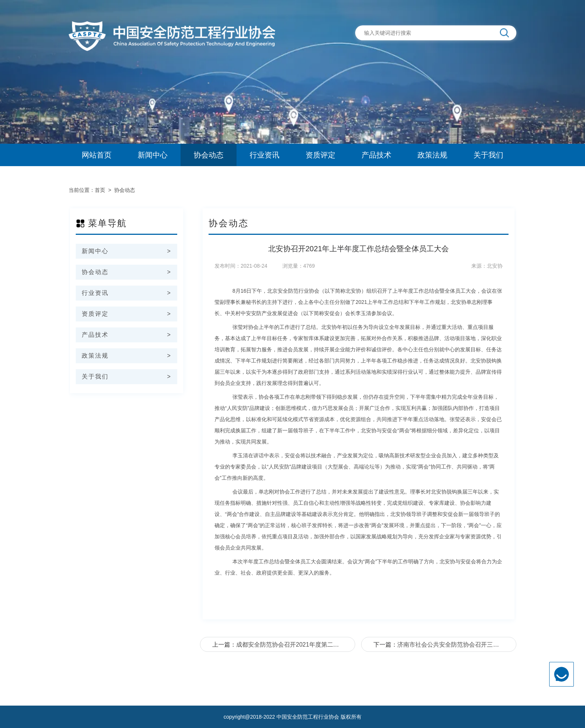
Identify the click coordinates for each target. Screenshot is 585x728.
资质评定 (320, 155)
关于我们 (488, 155)
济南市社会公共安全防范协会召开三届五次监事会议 (466, 645)
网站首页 (97, 155)
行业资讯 (265, 155)
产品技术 (376, 155)
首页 (100, 190)
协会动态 (209, 155)
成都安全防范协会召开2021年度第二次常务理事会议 (306, 645)
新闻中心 (153, 155)
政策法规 (432, 155)
